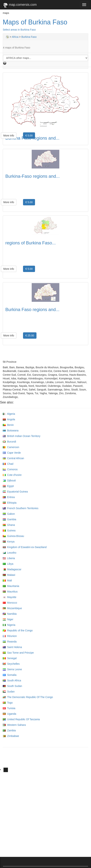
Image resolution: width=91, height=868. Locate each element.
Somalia (10, 675)
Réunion (10, 636)
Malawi (9, 575)
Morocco (10, 603)
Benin (8, 425)
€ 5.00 (29, 136)
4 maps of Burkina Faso (17, 48)
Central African (13, 458)
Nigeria (9, 625)
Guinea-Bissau (13, 536)
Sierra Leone (12, 669)
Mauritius (10, 592)
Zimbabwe (11, 736)
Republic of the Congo (18, 630)
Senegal (10, 658)
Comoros (10, 469)
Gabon (9, 514)
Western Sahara (14, 725)
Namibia (10, 614)
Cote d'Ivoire (12, 475)
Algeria (9, 414)
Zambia (9, 730)
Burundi (9, 442)
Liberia (9, 558)
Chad (8, 464)
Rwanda (10, 642)
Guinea (9, 530)
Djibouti (9, 480)
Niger (8, 619)
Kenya (9, 542)
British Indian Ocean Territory (22, 436)
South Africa (12, 680)
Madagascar (12, 569)
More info (9, 136)
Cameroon (11, 447)
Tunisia (9, 708)
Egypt (8, 486)
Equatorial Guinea (15, 492)
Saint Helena (12, 647)
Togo (8, 703)
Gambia (9, 519)
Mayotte (10, 597)
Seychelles (11, 664)
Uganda (9, 714)
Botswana (11, 430)
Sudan (9, 692)
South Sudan (12, 686)
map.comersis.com (20, 5)
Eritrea (9, 497)
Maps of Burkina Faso (35, 22)
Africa (15, 37)
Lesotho (10, 553)
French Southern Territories (21, 508)
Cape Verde (12, 453)
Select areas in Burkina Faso (19, 30)
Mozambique (12, 608)
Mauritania (11, 586)
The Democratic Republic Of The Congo (28, 697)
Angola (9, 419)
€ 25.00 (30, 335)
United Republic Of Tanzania (21, 719)
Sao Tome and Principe (18, 653)
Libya (8, 564)
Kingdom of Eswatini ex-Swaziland (25, 547)
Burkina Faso (29, 37)
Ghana (9, 525)
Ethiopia (10, 503)
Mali (7, 580)
